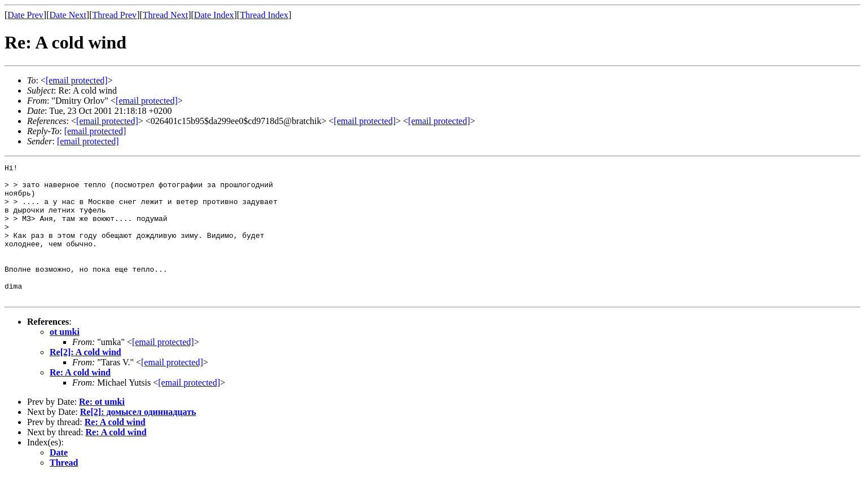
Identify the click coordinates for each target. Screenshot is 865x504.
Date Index (214, 15)
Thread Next (165, 15)
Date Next (68, 15)
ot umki (65, 359)
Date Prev (25, 15)
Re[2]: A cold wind (85, 379)
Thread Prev (114, 15)
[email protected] (163, 369)
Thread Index (264, 15)
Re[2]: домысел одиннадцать (138, 439)
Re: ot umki (102, 429)
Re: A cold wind (80, 399)
